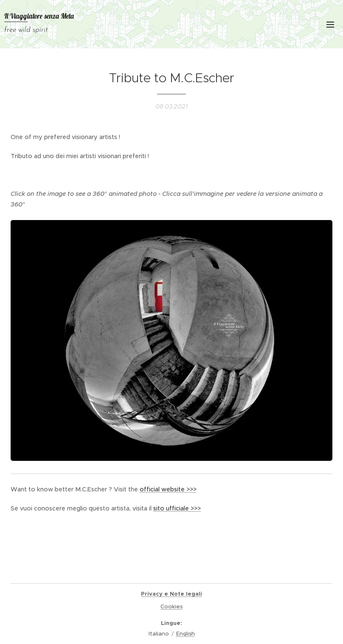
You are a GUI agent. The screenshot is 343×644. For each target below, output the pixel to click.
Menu (330, 25)
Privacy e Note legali (171, 594)
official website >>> (168, 489)
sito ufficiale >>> (177, 508)
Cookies (171, 606)
